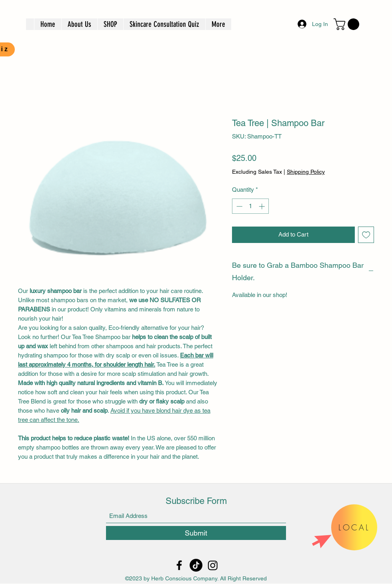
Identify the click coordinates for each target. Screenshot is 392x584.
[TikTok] (196, 565)
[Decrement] (239, 206)
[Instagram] (213, 565)
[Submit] (196, 533)
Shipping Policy (306, 172)
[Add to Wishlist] (366, 235)
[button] (348, 24)
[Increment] (263, 206)
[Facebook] (179, 565)
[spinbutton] (251, 206)
